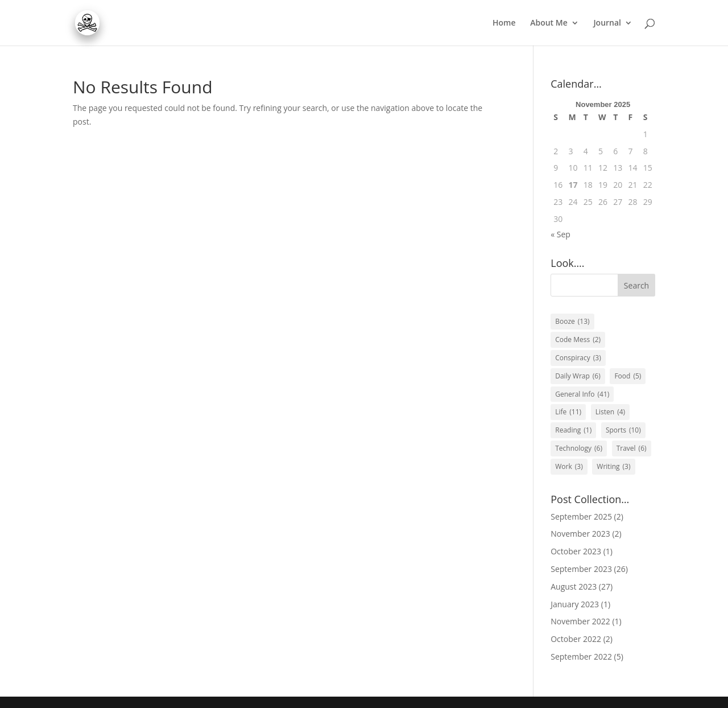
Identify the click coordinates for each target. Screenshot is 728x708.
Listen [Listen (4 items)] (610, 412)
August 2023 (574, 586)
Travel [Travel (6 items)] (632, 448)
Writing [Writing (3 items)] (613, 467)
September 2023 (581, 569)
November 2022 (580, 621)
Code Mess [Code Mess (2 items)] (578, 340)
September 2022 (581, 656)
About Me (549, 23)
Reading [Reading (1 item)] (573, 430)
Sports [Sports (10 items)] (623, 430)
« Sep (561, 234)
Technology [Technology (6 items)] (579, 448)
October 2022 (576, 639)
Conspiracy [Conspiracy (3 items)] (578, 358)
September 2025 (581, 516)
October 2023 (576, 551)
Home (504, 23)
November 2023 (580, 534)
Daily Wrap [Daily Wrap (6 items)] (578, 376)
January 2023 (575, 604)
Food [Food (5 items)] (628, 376)
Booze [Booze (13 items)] (572, 322)
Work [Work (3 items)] (569, 467)
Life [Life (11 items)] (568, 412)
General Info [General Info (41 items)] (582, 394)
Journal (607, 23)
